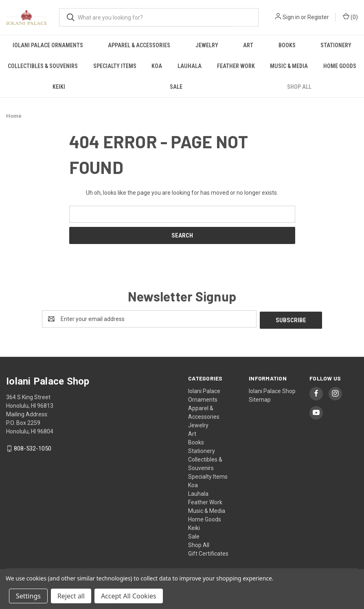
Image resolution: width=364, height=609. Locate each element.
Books (287, 45)
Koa (157, 66)
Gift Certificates (208, 552)
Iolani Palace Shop (272, 390)
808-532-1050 (33, 448)
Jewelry (207, 45)
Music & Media (289, 66)
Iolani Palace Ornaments (48, 45)
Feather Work (236, 66)
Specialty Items (115, 66)
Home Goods (205, 518)
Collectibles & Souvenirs (43, 66)
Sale (176, 87)
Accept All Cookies (129, 596)
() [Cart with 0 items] (350, 17)
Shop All (299, 87)
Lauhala (190, 66)
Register (318, 17)
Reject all (71, 596)
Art (248, 45)
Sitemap (260, 398)
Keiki (59, 87)
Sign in (291, 17)
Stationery (336, 45)
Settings (28, 596)
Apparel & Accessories (139, 45)
